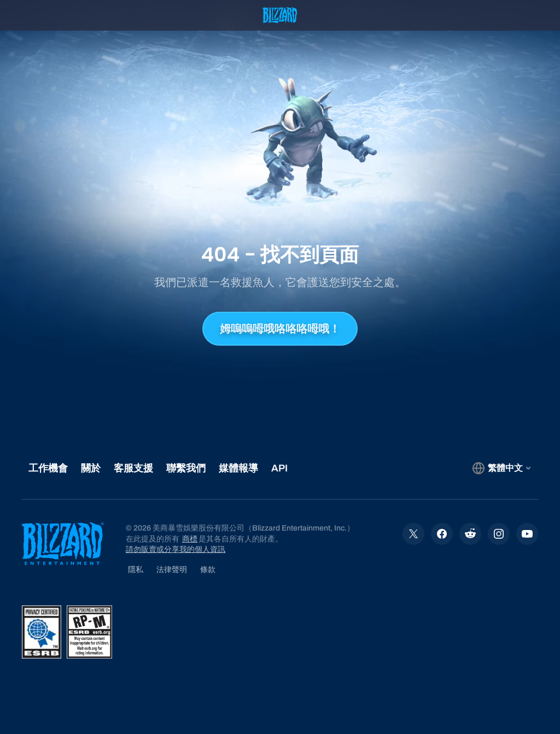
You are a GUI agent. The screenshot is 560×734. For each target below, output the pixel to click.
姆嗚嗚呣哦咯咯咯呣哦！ (280, 329)
